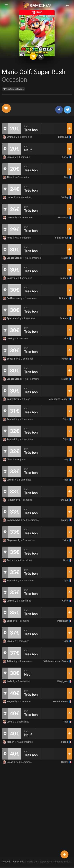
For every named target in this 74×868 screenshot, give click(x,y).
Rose (8, 238)
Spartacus (10, 318)
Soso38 (9, 359)
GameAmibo (12, 520)
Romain (9, 500)
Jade (8, 621)
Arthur (8, 661)
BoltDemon (11, 298)
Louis (8, 157)
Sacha (8, 560)
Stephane (10, 540)
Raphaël (9, 419)
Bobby (8, 278)
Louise (9, 218)
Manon (9, 742)
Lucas (8, 197)
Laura (8, 480)
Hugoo (9, 702)
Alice (8, 177)
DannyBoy (10, 399)
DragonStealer (13, 258)
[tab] (6, 108)
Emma (8, 137)
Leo (7, 339)
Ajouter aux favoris (14, 89)
